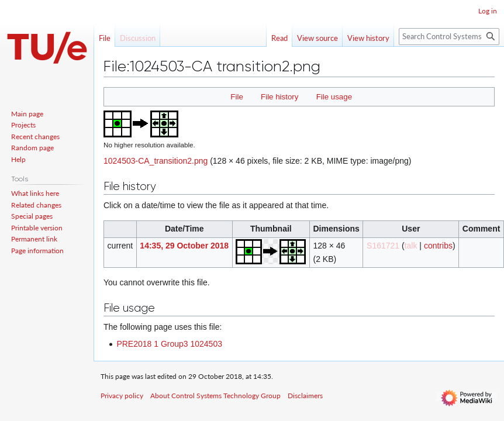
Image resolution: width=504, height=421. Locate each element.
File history (279, 97)
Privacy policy (122, 396)
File (237, 97)
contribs (438, 246)
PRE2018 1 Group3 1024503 (169, 344)
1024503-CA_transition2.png (156, 161)
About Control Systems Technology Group (215, 396)
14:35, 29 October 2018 (184, 246)
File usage (334, 97)
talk (411, 246)
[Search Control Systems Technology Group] (449, 37)
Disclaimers (305, 396)
